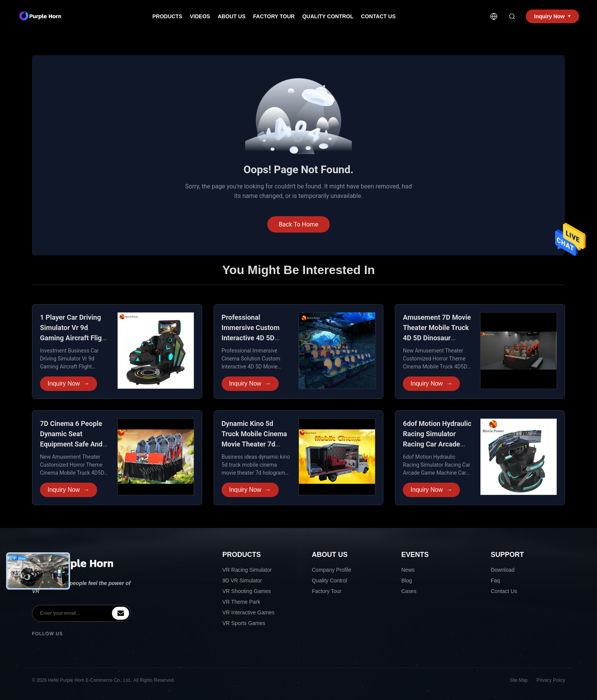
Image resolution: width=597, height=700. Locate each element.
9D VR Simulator (242, 580)
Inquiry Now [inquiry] (552, 16)
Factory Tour (274, 16)
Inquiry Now (69, 384)
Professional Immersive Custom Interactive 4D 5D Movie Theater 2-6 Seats (251, 338)
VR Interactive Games (248, 612)
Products (167, 16)
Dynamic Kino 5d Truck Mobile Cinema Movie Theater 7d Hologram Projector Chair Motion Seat (254, 444)
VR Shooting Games (247, 591)
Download (503, 570)
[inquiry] (121, 613)
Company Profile (332, 570)
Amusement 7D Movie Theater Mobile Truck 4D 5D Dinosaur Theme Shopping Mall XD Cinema (437, 338)
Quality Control (328, 16)
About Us (232, 16)
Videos (200, 16)
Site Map (519, 680)
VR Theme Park (241, 602)
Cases (409, 591)
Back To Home (298, 224)
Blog (407, 580)
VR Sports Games (244, 623)
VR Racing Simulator (247, 570)
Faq (495, 580)
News (408, 570)
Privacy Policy (551, 680)
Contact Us (378, 16)
